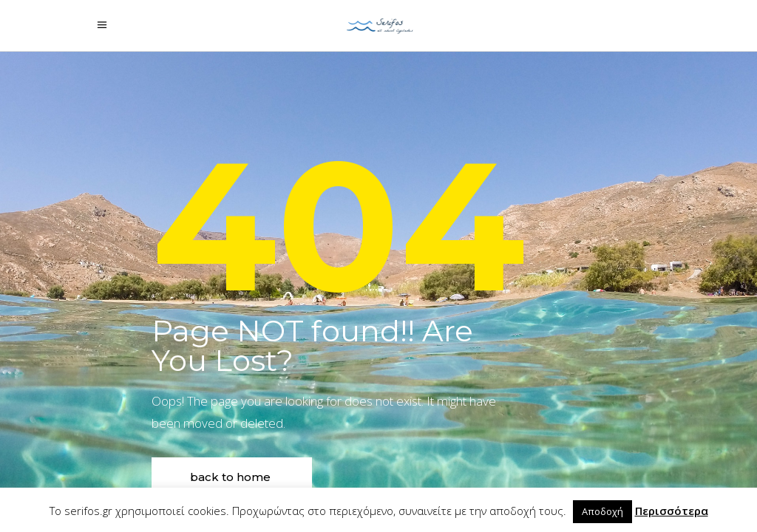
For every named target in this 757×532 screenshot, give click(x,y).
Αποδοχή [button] (602, 511)
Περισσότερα (672, 511)
